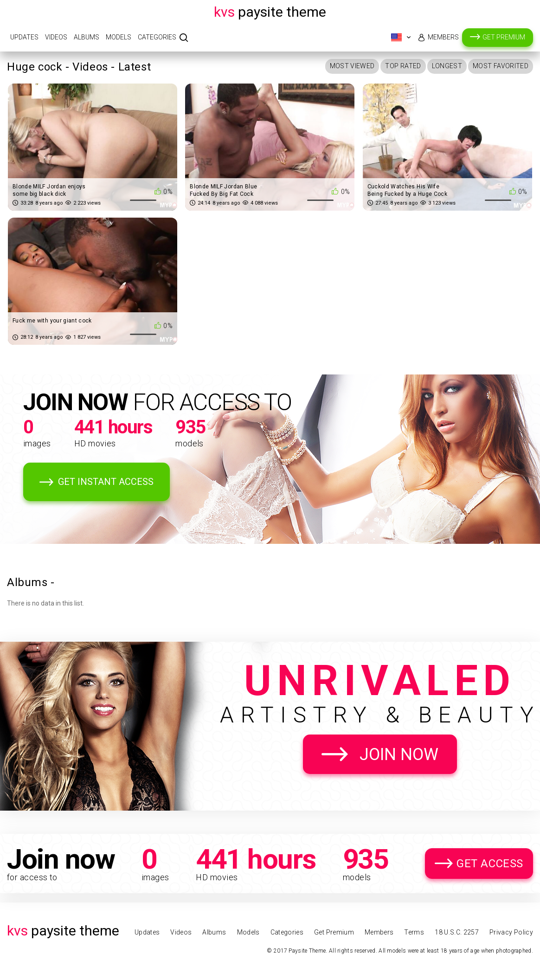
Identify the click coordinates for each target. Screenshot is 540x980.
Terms (414, 932)
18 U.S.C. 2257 (457, 932)
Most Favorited (501, 66)
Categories (157, 37)
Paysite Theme (270, 12)
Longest (447, 66)
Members (443, 37)
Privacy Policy (511, 932)
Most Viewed (352, 66)
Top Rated (403, 66)
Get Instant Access (106, 482)
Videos (56, 37)
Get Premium (504, 37)
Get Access (490, 864)
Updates (24, 37)
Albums (87, 37)
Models (119, 37)
